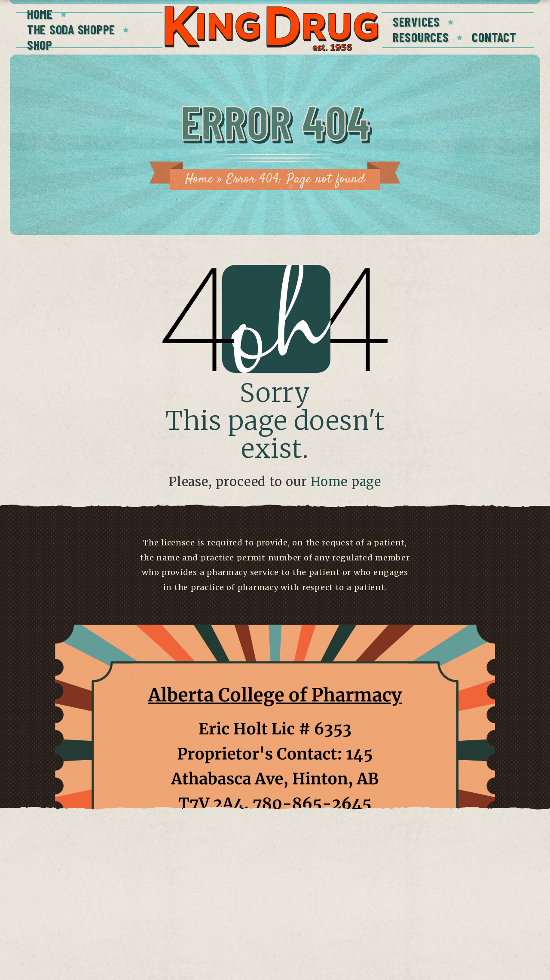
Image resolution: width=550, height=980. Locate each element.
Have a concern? (275, 930)
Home (40, 14)
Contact (494, 37)
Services (416, 21)
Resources (421, 37)
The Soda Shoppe (71, 29)
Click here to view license (275, 946)
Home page (346, 482)
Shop (40, 45)
